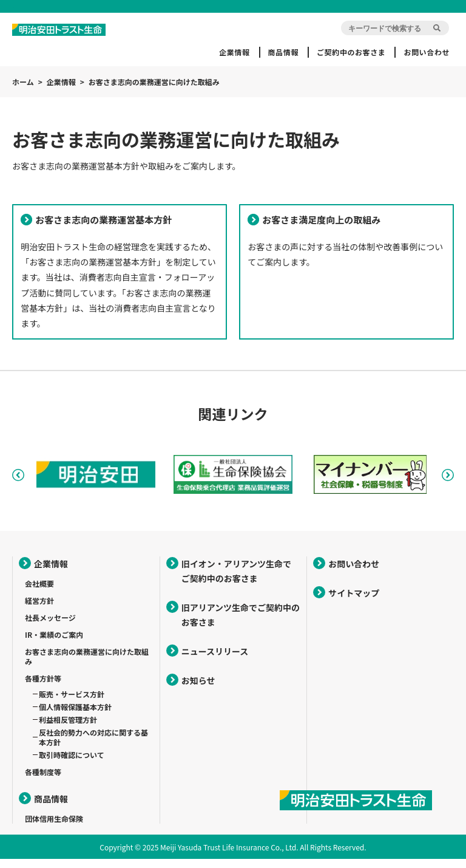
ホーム (23, 82)
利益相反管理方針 (68, 729)
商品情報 (283, 52)
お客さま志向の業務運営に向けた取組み (87, 665)
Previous (18, 484)
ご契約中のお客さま (351, 52)
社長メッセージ (50, 627)
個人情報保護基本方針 (75, 716)
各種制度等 (43, 781)
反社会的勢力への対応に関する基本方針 (93, 746)
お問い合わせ (427, 52)
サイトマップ (354, 602)
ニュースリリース (215, 660)
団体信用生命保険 (54, 828)
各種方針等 (43, 687)
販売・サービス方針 (72, 703)
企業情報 (234, 52)
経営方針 (39, 610)
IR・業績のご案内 (54, 644)
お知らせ (198, 689)
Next (448, 484)
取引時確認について (72, 764)
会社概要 (39, 593)
